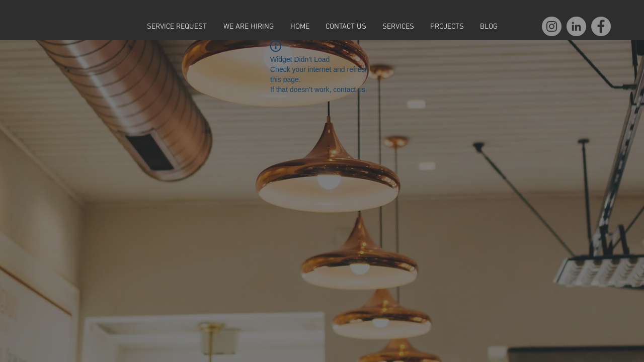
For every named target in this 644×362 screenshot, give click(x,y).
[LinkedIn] (576, 26)
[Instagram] (552, 26)
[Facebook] (601, 26)
